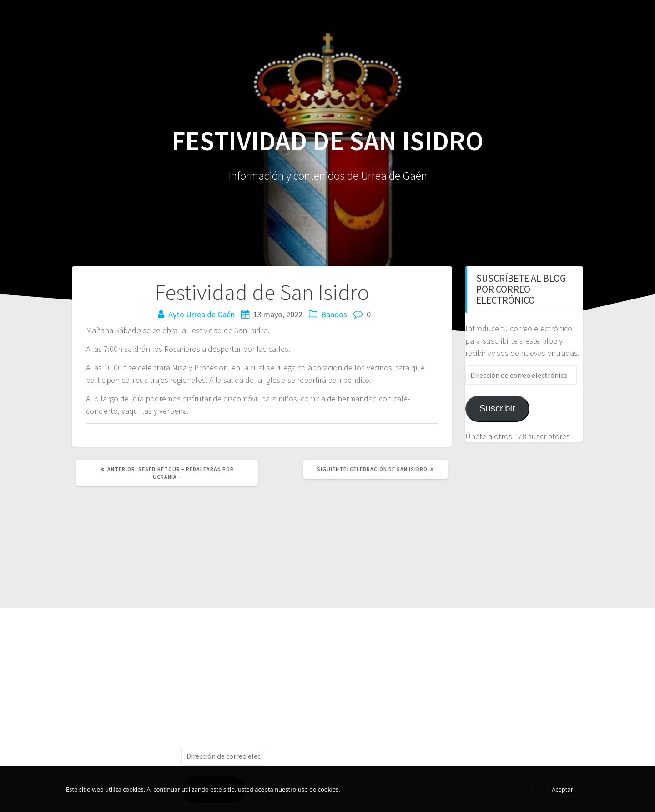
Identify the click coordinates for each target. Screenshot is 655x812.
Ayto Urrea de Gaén (202, 314)
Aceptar (562, 789)
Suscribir (497, 408)
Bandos (334, 314)
